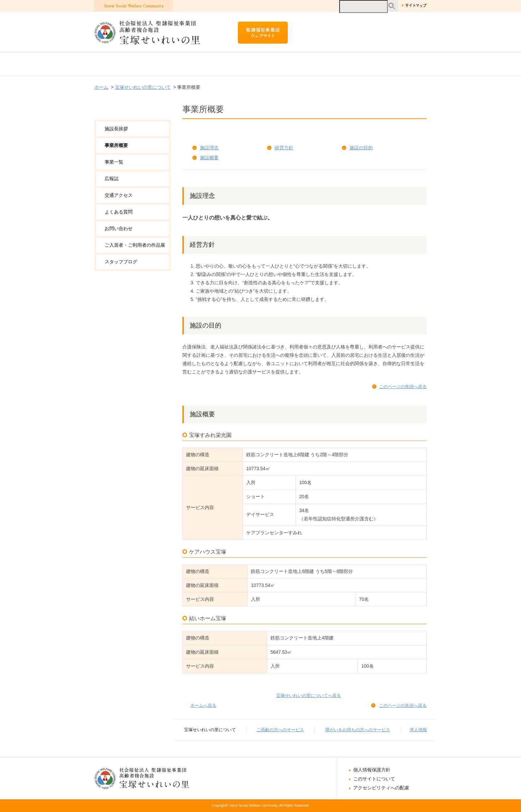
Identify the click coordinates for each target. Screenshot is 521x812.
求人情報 (407, 64)
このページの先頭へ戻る (403, 387)
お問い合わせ (119, 228)
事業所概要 (116, 145)
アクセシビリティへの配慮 (381, 788)
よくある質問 (119, 212)
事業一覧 (114, 162)
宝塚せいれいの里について (135, 64)
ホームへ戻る (203, 705)
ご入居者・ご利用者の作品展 (135, 245)
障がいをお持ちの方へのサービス (329, 64)
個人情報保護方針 (372, 770)
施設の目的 (361, 148)
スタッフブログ (121, 262)
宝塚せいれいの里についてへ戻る (309, 695)
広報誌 (112, 179)
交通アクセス (119, 195)
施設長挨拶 (116, 129)
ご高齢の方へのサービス (223, 64)
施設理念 (209, 148)
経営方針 (284, 148)
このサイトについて (374, 779)
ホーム (101, 87)
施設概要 (209, 158)
